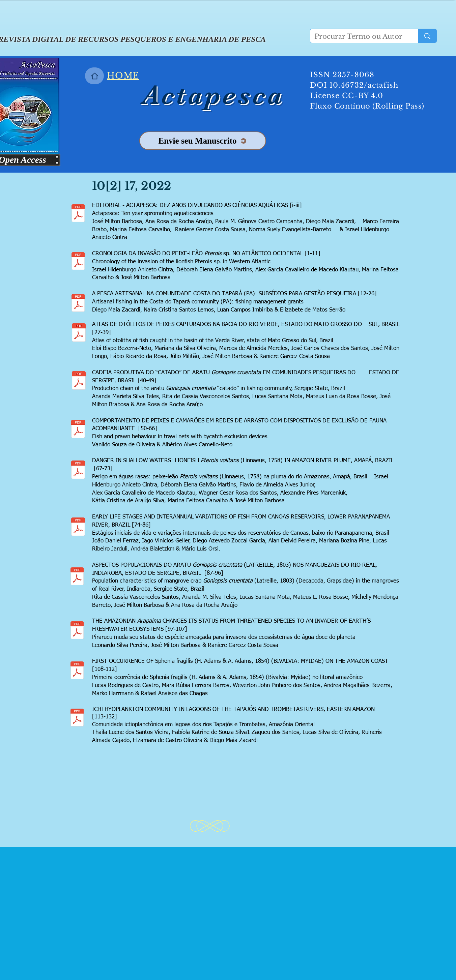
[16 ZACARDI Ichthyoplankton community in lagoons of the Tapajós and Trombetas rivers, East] (77, 718)
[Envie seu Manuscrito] (203, 141)
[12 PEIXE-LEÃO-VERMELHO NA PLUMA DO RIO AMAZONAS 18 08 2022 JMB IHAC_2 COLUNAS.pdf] (78, 471)
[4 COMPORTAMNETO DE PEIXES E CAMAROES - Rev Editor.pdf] (78, 430)
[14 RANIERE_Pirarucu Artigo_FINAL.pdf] (77, 631)
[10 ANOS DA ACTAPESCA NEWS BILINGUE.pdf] (78, 214)
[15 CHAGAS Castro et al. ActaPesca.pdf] (77, 671)
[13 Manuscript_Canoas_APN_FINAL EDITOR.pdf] (78, 528)
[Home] (94, 76)
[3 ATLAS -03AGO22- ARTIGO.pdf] (79, 333)
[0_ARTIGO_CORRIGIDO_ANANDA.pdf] (79, 381)
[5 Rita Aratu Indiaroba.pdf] (77, 577)
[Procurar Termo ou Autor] (359, 36)
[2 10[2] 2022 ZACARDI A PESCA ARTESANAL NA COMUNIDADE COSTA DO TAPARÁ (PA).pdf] (78, 304)
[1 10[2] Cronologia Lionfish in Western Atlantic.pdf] (78, 262)
